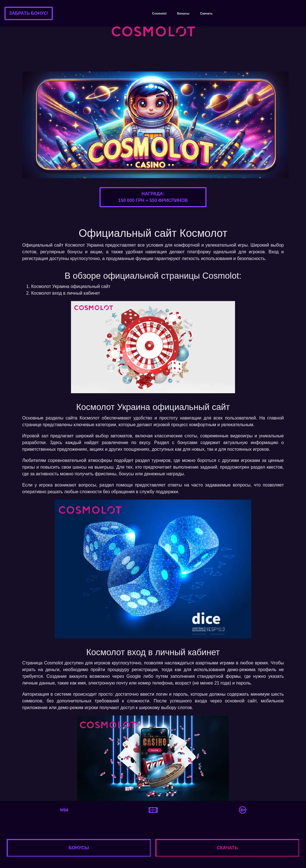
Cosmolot (159, 13)
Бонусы (183, 13)
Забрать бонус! (29, 13)
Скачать (206, 13)
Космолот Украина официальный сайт (71, 286)
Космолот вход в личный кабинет (66, 293)
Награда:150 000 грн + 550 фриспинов (153, 197)
